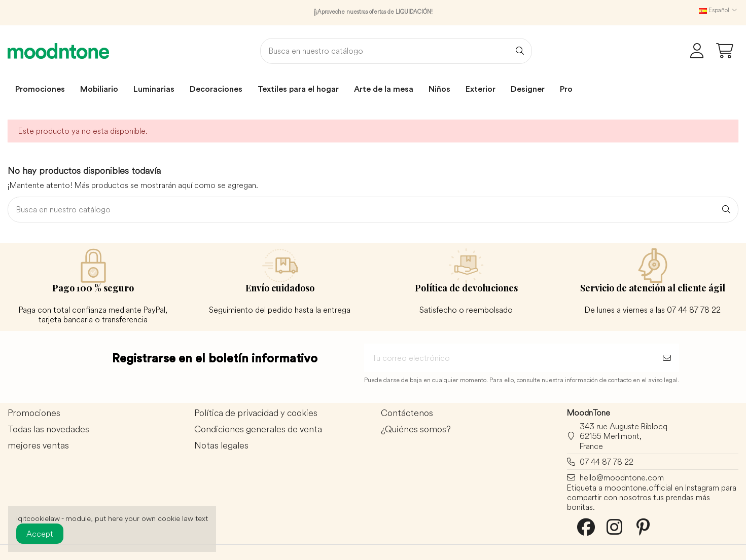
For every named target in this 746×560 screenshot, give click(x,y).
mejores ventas (38, 446)
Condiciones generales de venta (258, 430)
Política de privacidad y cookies (256, 413)
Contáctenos (407, 413)
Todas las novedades (48, 430)
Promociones (34, 413)
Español (719, 10)
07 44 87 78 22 (607, 462)
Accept (40, 534)
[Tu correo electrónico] (509, 358)
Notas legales (221, 446)
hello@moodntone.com (622, 477)
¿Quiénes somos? (416, 430)
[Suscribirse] (667, 358)
